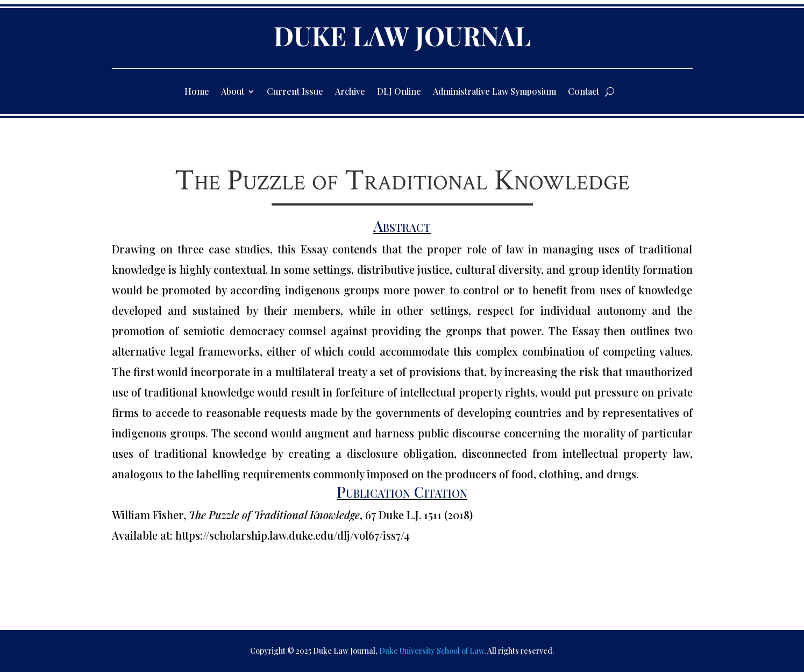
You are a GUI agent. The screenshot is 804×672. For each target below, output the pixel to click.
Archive (350, 92)
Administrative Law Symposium (495, 92)
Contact (584, 92)
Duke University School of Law (432, 651)
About (233, 92)
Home (197, 92)
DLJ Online (399, 92)
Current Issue (295, 92)
